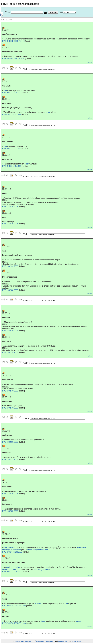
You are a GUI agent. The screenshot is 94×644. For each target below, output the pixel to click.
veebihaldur (76, 641)
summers (16, 569)
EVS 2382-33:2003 (10, 266)
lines (43, 621)
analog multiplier (13, 567)
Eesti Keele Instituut (23, 641)
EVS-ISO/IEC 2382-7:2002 (13, 41)
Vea (5, 90)
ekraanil (38, 604)
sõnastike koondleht (44, 641)
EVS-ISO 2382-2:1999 (12, 93)
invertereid (81, 548)
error (48, 112)
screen (79, 621)
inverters (6, 569)
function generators (42, 569)
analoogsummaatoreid (12, 550)
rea (66, 604)
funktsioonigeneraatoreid (37, 550)
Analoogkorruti (9, 548)
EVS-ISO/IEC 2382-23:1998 (14, 606)
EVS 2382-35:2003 (10, 207)
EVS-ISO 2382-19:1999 (12, 552)
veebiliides (63, 641)
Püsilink (89, 62)
